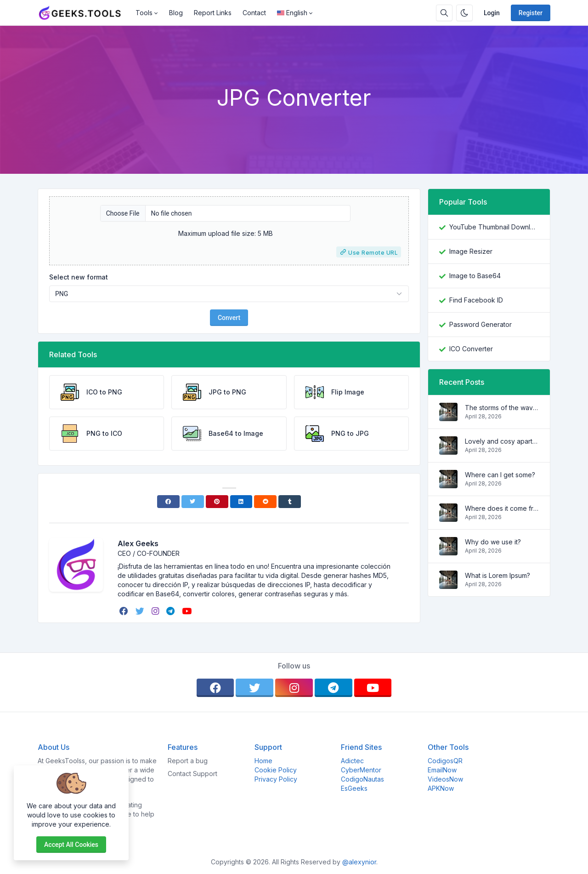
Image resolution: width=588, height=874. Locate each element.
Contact (254, 13)
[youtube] (188, 611)
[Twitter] (193, 502)
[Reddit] (265, 502)
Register (531, 13)
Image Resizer (471, 251)
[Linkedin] (241, 502)
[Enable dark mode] (464, 13)
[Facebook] (168, 502)
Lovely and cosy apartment (502, 441)
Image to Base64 (475, 276)
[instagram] (156, 611)
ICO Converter (471, 349)
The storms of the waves (502, 408)
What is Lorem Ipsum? (498, 575)
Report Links (213, 13)
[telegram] (171, 611)
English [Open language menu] (292, 13)
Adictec (352, 761)
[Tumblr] (290, 502)
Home (263, 761)
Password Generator (481, 324)
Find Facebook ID (476, 300)
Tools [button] (144, 13)
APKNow (441, 788)
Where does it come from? (502, 508)
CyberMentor (361, 770)
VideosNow (445, 779)
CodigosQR (445, 761)
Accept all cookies (71, 845)
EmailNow (442, 770)
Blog (176, 13)
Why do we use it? (493, 542)
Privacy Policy (276, 779)
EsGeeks (354, 788)
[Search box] (444, 13)
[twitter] (141, 611)
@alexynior (359, 862)
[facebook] (125, 611)
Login (492, 13)
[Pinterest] (217, 502)
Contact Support (192, 774)
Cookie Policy (276, 770)
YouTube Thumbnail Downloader (494, 227)
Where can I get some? (500, 475)
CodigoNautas (362, 779)
